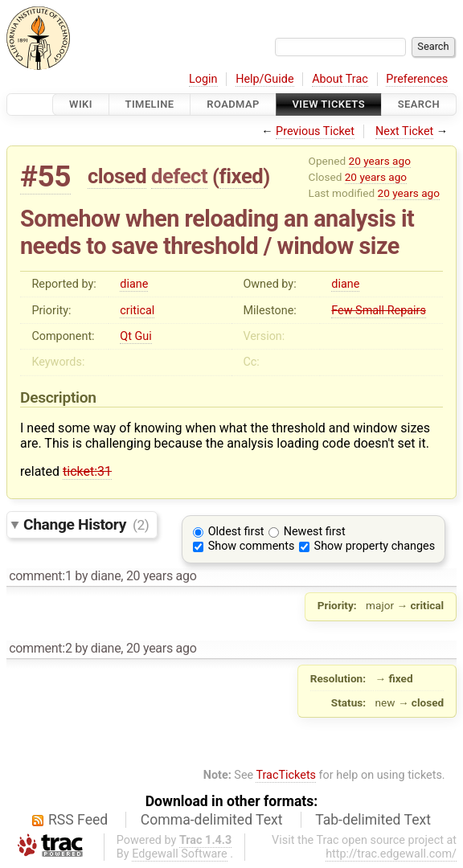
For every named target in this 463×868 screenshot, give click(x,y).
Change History (86, 524)
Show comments (252, 546)
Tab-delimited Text (373, 820)
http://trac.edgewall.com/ (391, 854)
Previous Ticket (315, 131)
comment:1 (40, 576)
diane (134, 284)
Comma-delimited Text (212, 820)
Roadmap (233, 104)
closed (117, 176)
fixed (242, 176)
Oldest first (236, 532)
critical (137, 311)
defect (179, 176)
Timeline (150, 104)
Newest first (315, 532)
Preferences (417, 79)
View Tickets (329, 104)
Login (203, 79)
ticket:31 (87, 471)
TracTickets (286, 775)
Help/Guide (264, 79)
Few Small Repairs (379, 311)
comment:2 (40, 648)
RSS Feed (78, 820)
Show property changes (375, 546)
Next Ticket (404, 131)
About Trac (340, 79)
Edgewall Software (180, 854)
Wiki (81, 104)
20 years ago (380, 161)
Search (419, 104)
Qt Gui (135, 336)
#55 (45, 176)
